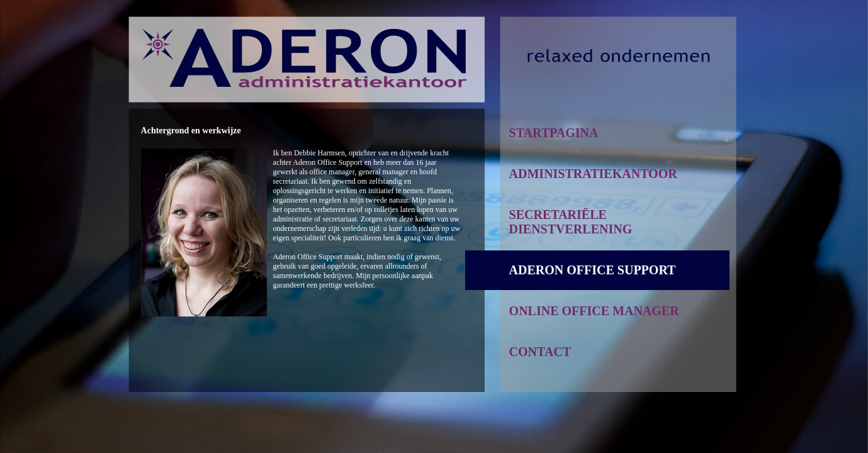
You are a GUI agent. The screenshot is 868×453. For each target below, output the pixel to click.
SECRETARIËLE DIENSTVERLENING (571, 222)
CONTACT (540, 352)
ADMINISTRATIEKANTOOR (593, 174)
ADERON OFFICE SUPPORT (593, 270)
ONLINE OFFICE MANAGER (594, 311)
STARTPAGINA (554, 133)
